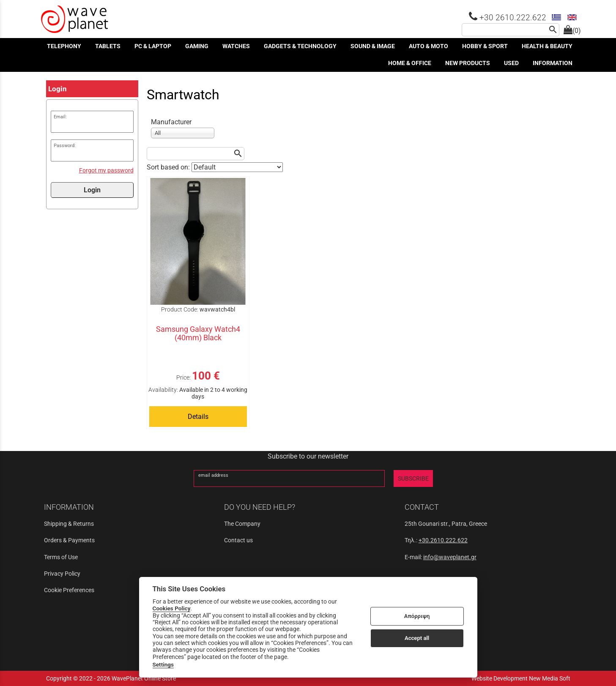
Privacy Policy (62, 574)
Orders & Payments (69, 540)
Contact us (238, 540)
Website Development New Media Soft (521, 678)
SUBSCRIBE (413, 478)
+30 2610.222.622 (508, 18)
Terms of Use (61, 557)
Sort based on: (169, 167)
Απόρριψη (417, 616)
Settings (163, 664)
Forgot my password (106, 171)
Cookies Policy (172, 608)
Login (92, 190)
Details (198, 417)
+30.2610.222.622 (443, 540)
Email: (60, 117)
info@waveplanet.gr (450, 557)
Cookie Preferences (69, 590)
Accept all (417, 638)
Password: (65, 146)
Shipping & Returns (69, 524)
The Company (242, 524)
